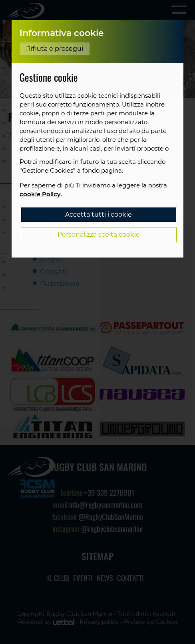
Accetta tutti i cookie (98, 214)
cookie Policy (40, 194)
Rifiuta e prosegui (55, 49)
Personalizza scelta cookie (99, 234)
